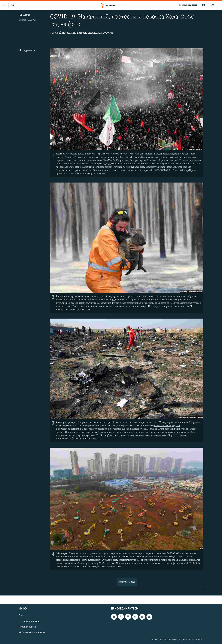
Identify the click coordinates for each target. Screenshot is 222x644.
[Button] (27, 51)
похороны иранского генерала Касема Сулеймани (113, 154)
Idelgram (25, 15)
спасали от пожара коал (92, 296)
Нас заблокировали (29, 621)
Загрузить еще (127, 582)
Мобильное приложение (32, 633)
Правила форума (28, 627)
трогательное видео (176, 306)
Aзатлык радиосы (188, 5)
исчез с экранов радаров (167, 426)
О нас (22, 616)
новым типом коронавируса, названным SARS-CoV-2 (151, 553)
